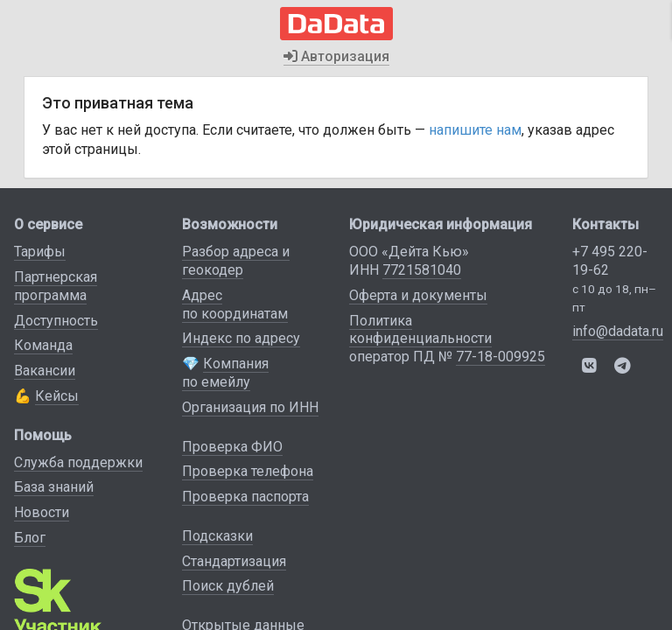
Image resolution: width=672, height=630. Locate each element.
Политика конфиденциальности (420, 330)
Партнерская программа (56, 286)
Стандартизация (234, 561)
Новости (42, 512)
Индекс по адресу (241, 338)
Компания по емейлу (225, 373)
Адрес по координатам (235, 304)
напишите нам (475, 130)
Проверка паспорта (245, 497)
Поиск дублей (228, 586)
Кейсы (57, 396)
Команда (43, 345)
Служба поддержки (78, 462)
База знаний (54, 487)
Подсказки (217, 536)
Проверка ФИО (232, 447)
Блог (30, 538)
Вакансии (45, 371)
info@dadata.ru (618, 331)
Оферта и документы (418, 295)
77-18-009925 (500, 357)
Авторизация (336, 56)
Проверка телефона (248, 471)
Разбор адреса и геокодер (236, 261)
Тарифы (40, 252)
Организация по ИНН (250, 407)
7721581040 (422, 270)
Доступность (56, 321)
